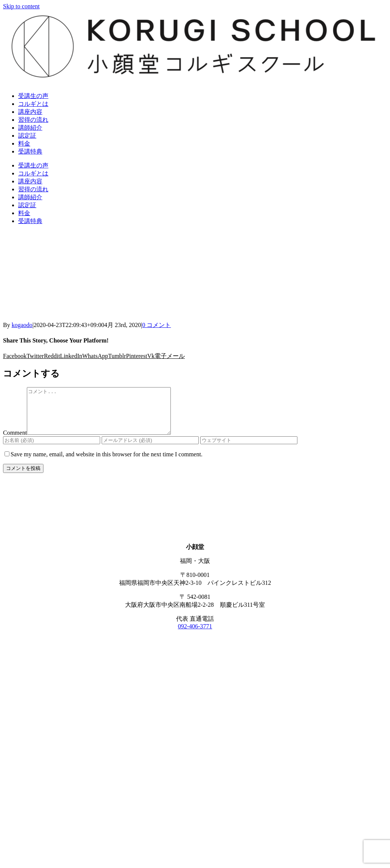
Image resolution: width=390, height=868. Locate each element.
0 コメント (156, 325)
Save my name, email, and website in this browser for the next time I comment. (107, 463)
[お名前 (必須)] (52, 449)
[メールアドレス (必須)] (150, 449)
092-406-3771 (195, 635)
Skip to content (21, 6)
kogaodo (22, 325)
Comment (15, 442)
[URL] (249, 449)
